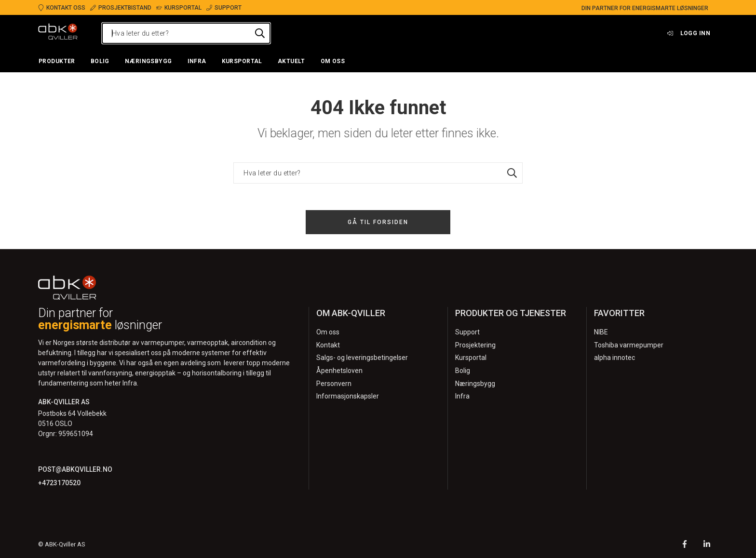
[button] (57, 62)
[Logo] (58, 33)
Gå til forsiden (378, 222)
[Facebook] (685, 545)
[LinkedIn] (707, 545)
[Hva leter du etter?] (186, 33)
